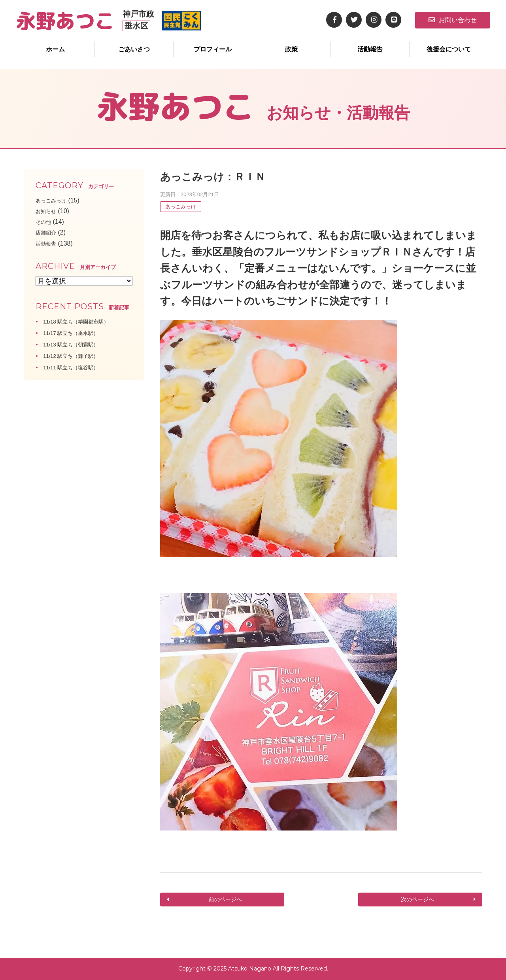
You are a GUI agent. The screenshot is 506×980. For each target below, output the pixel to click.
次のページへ (418, 900)
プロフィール (213, 49)
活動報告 (370, 49)
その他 (45, 222)
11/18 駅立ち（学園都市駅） (83, 321)
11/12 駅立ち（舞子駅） (77, 356)
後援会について (449, 49)
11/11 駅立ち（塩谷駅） (77, 367)
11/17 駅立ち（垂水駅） (77, 333)
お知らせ (48, 211)
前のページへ (224, 900)
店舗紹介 (48, 232)
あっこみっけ (181, 207)
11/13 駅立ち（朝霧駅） (77, 344)
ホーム (55, 49)
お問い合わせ (453, 20)
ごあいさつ (134, 49)
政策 (291, 49)
